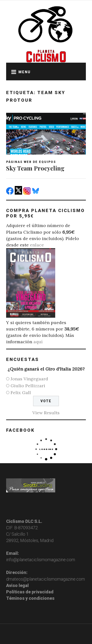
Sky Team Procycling (35, 168)
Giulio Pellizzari (28, 386)
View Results (46, 413)
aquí (38, 342)
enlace (37, 245)
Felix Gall (21, 393)
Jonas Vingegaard (29, 379)
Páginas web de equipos (31, 162)
